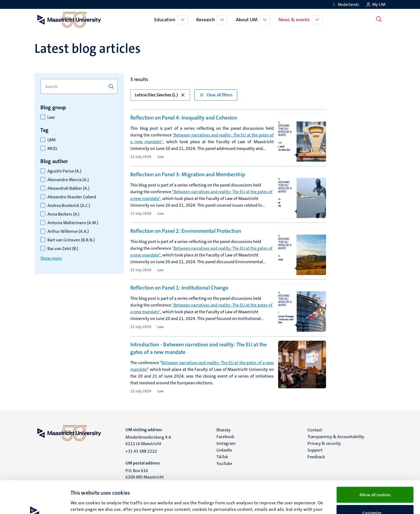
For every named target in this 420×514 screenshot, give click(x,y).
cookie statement (296, 485)
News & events (295, 20)
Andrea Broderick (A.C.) (69, 206)
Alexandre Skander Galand (72, 197)
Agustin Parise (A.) (64, 171)
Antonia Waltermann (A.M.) (73, 223)
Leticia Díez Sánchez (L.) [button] (160, 95)
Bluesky (224, 430)
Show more (51, 258)
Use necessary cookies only (375, 500)
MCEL (52, 149)
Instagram (226, 443)
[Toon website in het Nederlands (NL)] (345, 4)
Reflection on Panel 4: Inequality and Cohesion (184, 118)
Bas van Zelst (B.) (63, 249)
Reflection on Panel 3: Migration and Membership (188, 174)
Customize (375, 482)
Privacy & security (324, 443)
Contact (315, 430)
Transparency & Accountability (336, 437)
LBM (51, 140)
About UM (248, 20)
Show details (82, 500)
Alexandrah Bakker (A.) (68, 188)
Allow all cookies (375, 464)
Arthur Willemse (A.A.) (68, 231)
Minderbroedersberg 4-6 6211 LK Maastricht (148, 440)
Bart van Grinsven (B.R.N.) (71, 240)
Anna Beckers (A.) (63, 214)
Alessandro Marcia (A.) (68, 180)
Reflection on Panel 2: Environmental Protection (186, 231)
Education (166, 20)
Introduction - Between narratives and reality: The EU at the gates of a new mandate (199, 348)
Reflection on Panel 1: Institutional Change (179, 288)
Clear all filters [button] (216, 95)
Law (51, 117)
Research (207, 20)
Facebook (225, 437)
